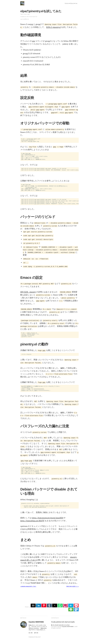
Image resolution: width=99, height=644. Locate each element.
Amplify (72, 627)
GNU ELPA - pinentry (28, 293)
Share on (28, 611)
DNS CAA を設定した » (73, 591)
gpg (28, 14)
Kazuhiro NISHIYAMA (68, 631)
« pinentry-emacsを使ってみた (28, 591)
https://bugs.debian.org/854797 (32, 525)
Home (67, 3)
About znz (43, 633)
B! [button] (71, 610)
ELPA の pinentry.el (53, 27)
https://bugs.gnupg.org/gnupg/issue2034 (48, 522)
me (76, 3)
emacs (25, 14)
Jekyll (66, 627)
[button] (33, 610)
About (72, 3)
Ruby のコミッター (34, 630)
